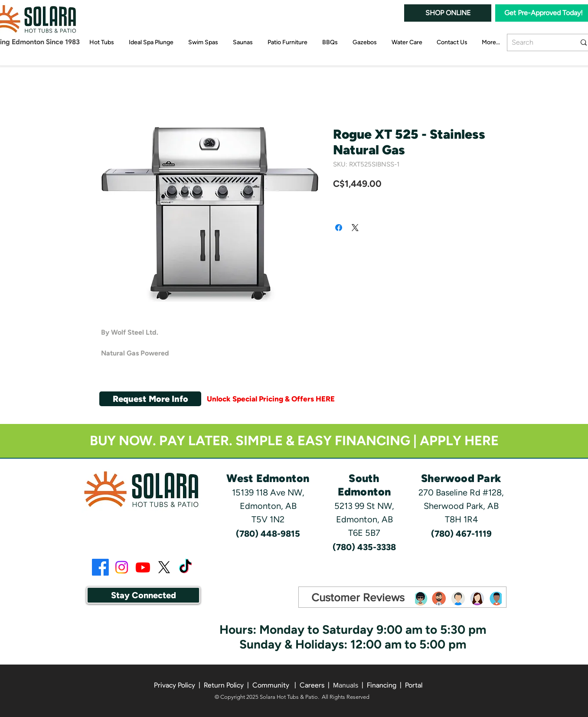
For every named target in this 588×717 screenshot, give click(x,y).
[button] (150, 399)
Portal (414, 685)
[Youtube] (143, 567)
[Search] (537, 42)
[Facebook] (100, 567)
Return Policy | (228, 685)
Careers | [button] (316, 685)
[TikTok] (185, 567)
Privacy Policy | (179, 685)
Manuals (346, 685)
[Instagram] (122, 567)
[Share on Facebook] (339, 228)
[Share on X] (355, 228)
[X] (164, 567)
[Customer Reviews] (358, 598)
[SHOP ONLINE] (448, 13)
